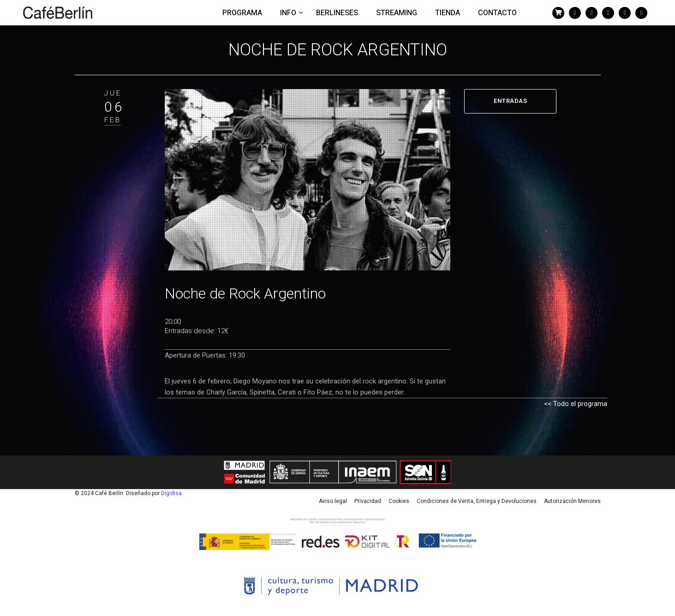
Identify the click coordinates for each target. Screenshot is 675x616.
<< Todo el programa (576, 404)
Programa (242, 13)
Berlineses (337, 13)
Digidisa (171, 493)
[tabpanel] (308, 180)
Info (289, 13)
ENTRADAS (510, 101)
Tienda (448, 13)
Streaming (397, 13)
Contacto (497, 13)
